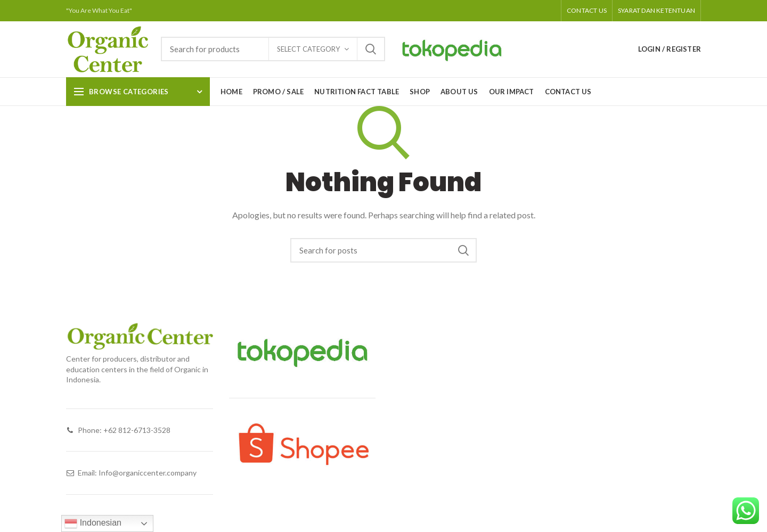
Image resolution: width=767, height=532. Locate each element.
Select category (308, 49)
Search (371, 49)
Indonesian (93, 523)
